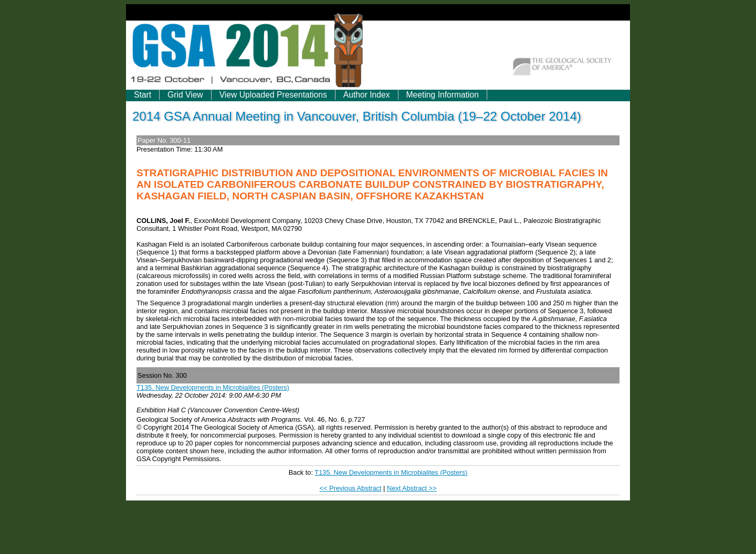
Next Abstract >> (412, 488)
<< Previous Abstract (350, 488)
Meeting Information (443, 95)
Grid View (185, 95)
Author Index (367, 95)
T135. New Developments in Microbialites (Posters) (213, 387)
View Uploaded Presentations (273, 95)
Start (143, 95)
